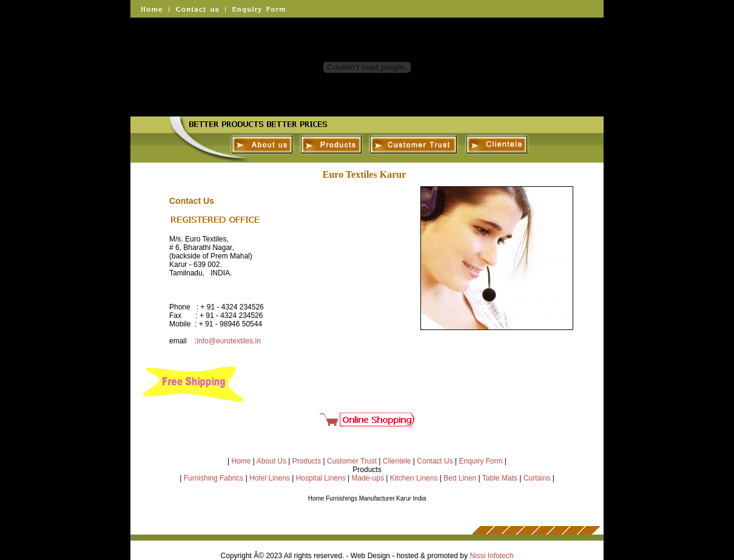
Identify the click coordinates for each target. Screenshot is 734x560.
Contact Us (435, 461)
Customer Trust (352, 461)
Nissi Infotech (491, 556)
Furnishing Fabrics (214, 478)
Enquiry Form (480, 461)
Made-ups (368, 478)
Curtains (537, 478)
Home (241, 461)
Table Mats (500, 478)
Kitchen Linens (414, 478)
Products (307, 461)
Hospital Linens (321, 478)
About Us (271, 461)
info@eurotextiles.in (229, 341)
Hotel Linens (270, 478)
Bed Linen (460, 478)
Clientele (397, 461)
